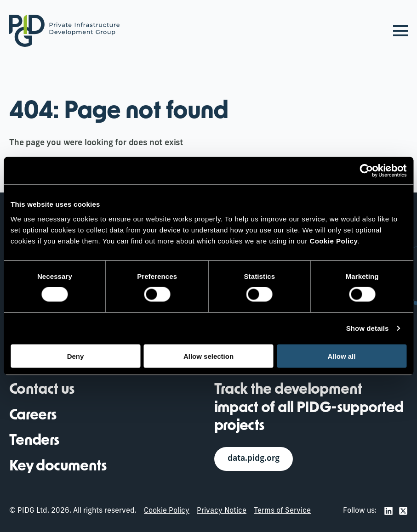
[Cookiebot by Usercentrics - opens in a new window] (366, 171)
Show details (368, 328)
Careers (33, 416)
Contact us (42, 390)
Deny (76, 356)
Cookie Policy (167, 511)
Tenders (34, 441)
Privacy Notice (222, 511)
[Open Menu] (400, 31)
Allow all (342, 356)
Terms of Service (282, 511)
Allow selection (208, 356)
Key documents (58, 467)
